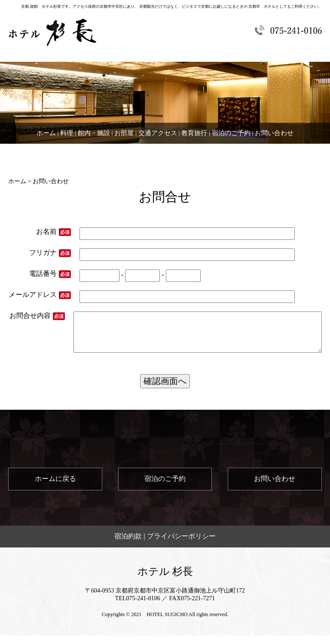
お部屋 (124, 133)
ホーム (46, 133)
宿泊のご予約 (231, 133)
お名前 (53, 232)
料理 (67, 133)
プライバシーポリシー (181, 545)
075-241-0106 (143, 607)
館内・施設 (94, 133)
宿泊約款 (128, 545)
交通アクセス (158, 133)
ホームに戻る (55, 487)
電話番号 (50, 274)
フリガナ (50, 253)
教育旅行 (194, 133)
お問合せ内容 (39, 320)
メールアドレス (40, 295)
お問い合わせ (274, 133)
